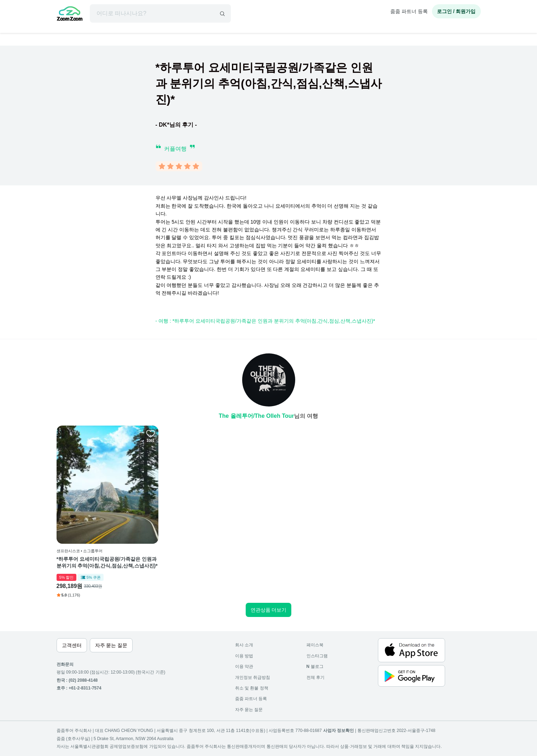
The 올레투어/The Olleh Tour (256, 416)
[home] (70, 15)
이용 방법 (244, 656)
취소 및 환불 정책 (252, 688)
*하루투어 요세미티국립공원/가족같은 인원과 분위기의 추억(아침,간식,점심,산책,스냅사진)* (107, 562)
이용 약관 (244, 666)
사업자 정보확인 (338, 731)
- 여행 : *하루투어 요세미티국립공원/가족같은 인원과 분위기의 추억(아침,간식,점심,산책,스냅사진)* (265, 321)
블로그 (315, 666)
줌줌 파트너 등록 (409, 11)
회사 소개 (244, 645)
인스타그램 (317, 656)
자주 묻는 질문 (249, 710)
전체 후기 (316, 677)
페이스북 (315, 645)
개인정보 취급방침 (253, 677)
